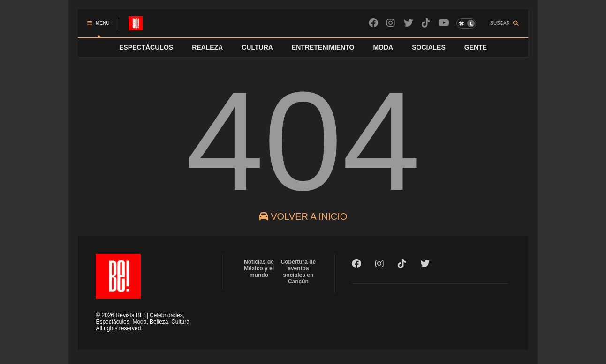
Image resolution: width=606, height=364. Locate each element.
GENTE (476, 47)
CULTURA (257, 47)
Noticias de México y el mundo (259, 268)
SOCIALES (429, 47)
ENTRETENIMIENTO (323, 47)
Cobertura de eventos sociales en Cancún (299, 272)
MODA (383, 47)
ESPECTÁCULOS (146, 47)
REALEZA (207, 47)
